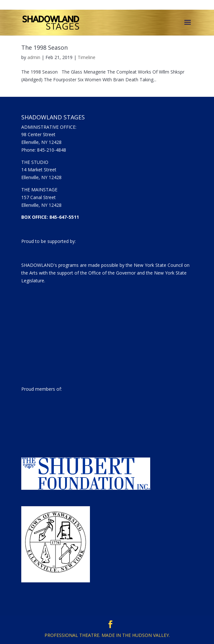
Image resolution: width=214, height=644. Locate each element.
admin (34, 57)
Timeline (87, 57)
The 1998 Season (44, 47)
